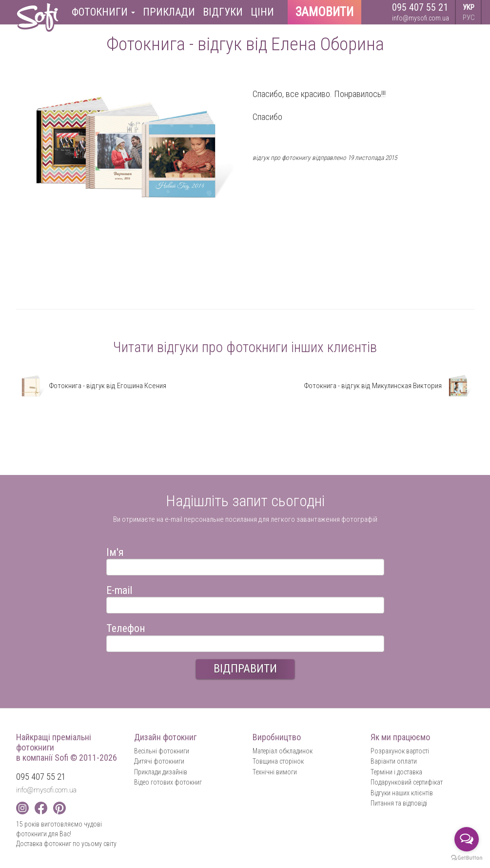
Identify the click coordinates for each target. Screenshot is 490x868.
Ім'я (115, 551)
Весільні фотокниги (162, 751)
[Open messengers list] (467, 839)
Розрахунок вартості (400, 751)
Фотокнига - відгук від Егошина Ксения (91, 386)
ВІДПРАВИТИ (245, 669)
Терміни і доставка (396, 772)
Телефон (126, 627)
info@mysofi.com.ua (421, 18)
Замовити (324, 12)
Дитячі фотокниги (159, 761)
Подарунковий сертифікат (407, 782)
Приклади (169, 12)
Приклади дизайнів (161, 772)
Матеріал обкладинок (283, 751)
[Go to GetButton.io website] (467, 858)
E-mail (119, 589)
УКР (469, 7)
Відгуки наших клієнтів (402, 793)
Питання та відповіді (399, 803)
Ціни (262, 12)
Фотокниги (103, 12)
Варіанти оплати (394, 761)
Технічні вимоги (275, 772)
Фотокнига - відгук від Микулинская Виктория (389, 386)
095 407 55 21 (420, 7)
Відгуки (223, 12)
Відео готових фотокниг (168, 782)
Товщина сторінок (278, 761)
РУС (469, 18)
